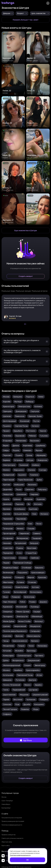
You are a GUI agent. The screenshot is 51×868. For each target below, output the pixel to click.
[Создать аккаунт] (26, 276)
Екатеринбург (6, 808)
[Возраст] (22, 13)
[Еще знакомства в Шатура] (26, 230)
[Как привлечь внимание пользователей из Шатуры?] (26, 371)
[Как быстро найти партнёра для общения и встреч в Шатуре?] (26, 342)
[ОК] (28, 860)
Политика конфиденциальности (12, 825)
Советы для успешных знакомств (12, 838)
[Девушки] (8, 13)
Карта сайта (6, 845)
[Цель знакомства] (40, 13)
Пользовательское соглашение (12, 818)
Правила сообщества (9, 835)
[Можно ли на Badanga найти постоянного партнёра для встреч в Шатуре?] (26, 381)
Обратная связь (7, 842)
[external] (26, 740)
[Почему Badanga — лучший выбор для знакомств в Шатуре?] (26, 361)
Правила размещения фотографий (13, 821)
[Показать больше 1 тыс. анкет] (25, 20)
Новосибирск (6, 804)
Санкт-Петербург (7, 801)
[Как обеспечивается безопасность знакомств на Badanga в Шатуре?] (26, 351)
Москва (4, 797)
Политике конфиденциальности (20, 855)
